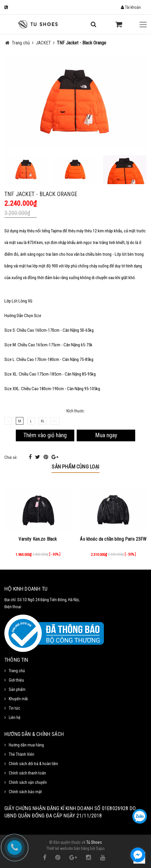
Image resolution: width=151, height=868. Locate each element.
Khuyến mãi (18, 699)
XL (43, 421)
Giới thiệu (16, 680)
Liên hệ (15, 717)
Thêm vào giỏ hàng (45, 435)
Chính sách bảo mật (25, 792)
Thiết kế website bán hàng (68, 848)
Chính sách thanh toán (27, 773)
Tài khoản (131, 7)
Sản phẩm (17, 689)
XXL (55, 421)
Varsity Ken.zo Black (38, 539)
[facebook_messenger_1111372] (138, 855)
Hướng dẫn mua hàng (26, 745)
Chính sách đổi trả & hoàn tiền (33, 764)
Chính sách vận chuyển (28, 782)
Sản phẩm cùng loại (75, 467)
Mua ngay (106, 435)
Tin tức (14, 708)
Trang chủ (17, 671)
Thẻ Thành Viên (22, 754)
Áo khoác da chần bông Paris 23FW (113, 539)
